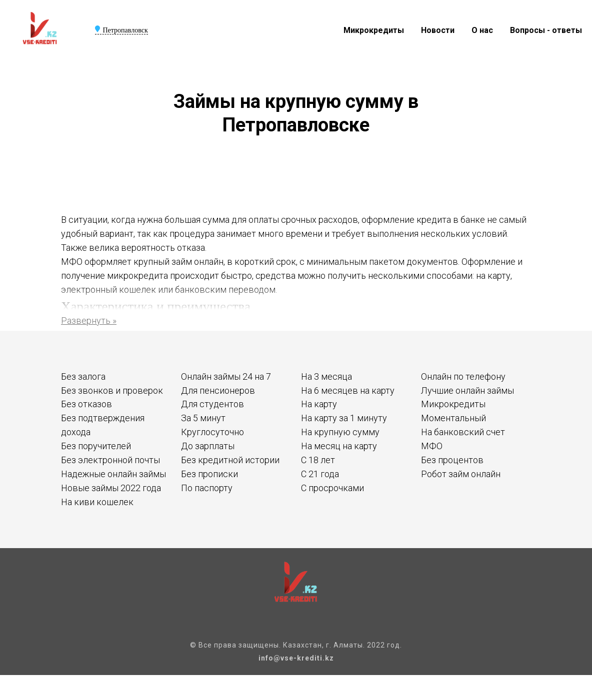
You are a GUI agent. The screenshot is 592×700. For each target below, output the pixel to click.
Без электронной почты (110, 460)
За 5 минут (203, 418)
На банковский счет (463, 432)
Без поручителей (96, 446)
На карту (319, 404)
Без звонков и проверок (112, 390)
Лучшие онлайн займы (467, 390)
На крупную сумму (340, 432)
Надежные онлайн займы (113, 474)
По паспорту (207, 488)
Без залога (83, 376)
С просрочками (332, 488)
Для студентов (212, 404)
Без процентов (452, 460)
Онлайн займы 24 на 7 (226, 376)
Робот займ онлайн (461, 474)
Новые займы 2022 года (111, 488)
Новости (438, 30)
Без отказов (86, 404)
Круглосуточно (212, 432)
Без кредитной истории (230, 460)
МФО (432, 446)
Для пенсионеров (218, 390)
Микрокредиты (374, 30)
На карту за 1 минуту (344, 418)
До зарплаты (208, 446)
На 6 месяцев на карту (348, 390)
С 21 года (320, 474)
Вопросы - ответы (546, 30)
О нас (482, 30)
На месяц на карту (339, 446)
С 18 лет (318, 460)
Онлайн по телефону (463, 376)
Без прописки (209, 474)
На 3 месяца (326, 376)
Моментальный (453, 418)
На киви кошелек (97, 502)
